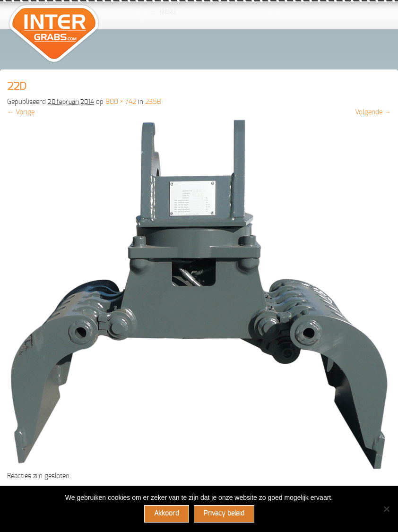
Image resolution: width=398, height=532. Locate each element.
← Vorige (21, 112)
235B (153, 102)
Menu (163, 12)
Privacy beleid (224, 514)
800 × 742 (121, 102)
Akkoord (167, 514)
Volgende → (373, 112)
